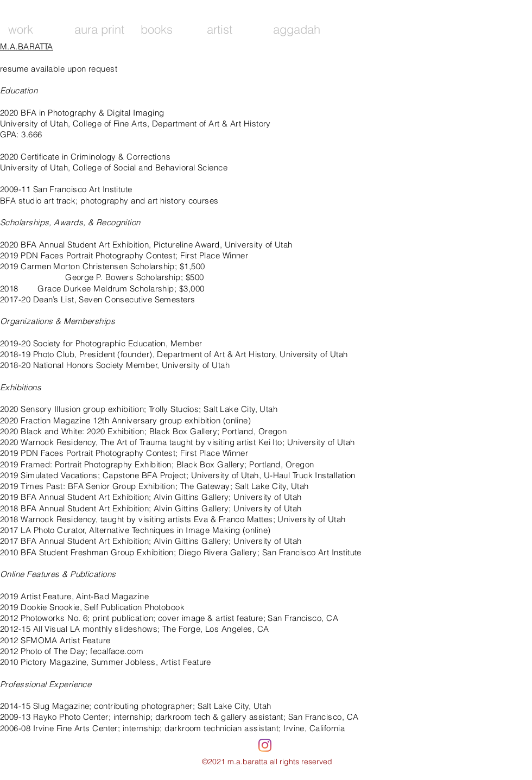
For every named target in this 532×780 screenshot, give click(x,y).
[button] (99, 30)
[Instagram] (265, 745)
